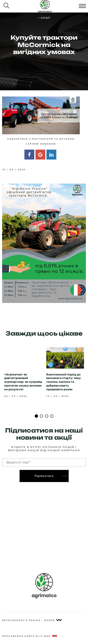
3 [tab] (47, 416)
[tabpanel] (23, 373)
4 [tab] (52, 416)
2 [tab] (42, 416)
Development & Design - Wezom (32, 620)
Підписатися (44, 476)
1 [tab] (36, 416)
